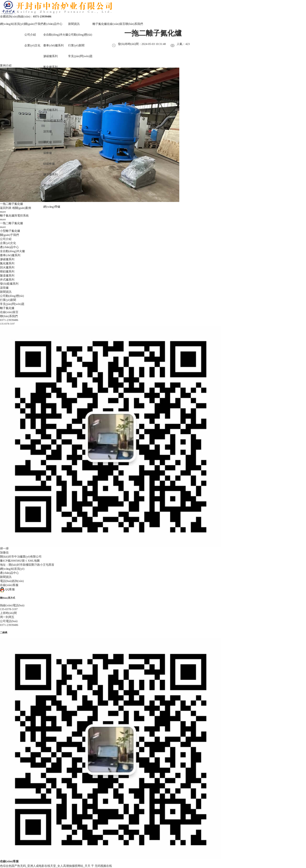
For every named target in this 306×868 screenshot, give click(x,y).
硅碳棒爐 (49, 164)
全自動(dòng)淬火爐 (56, 35)
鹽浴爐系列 (50, 174)
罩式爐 (48, 142)
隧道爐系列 (50, 99)
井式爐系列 (50, 110)
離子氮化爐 (100, 24)
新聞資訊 (74, 24)
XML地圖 (34, 561)
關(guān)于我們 (34, 24)
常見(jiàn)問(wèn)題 (80, 56)
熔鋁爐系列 (50, 88)
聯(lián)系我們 (134, 24)
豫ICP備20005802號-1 (14, 561)
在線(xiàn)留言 (116, 24)
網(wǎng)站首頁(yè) (12, 24)
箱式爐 (48, 196)
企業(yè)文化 (8, 243)
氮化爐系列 (50, 67)
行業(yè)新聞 (8, 300)
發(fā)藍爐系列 (52, 121)
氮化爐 (19, 204)
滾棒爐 (48, 153)
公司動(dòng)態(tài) (80, 35)
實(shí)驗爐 (50, 185)
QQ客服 (7, 589)
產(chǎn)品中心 (53, 24)
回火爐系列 (50, 78)
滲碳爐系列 (50, 56)
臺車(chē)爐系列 (10, 255)
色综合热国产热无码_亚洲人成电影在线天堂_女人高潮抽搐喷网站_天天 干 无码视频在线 (56, 866)
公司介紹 (30, 35)
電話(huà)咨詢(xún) (12, 581)
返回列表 (6, 208)
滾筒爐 (48, 131)
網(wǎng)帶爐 (52, 207)
